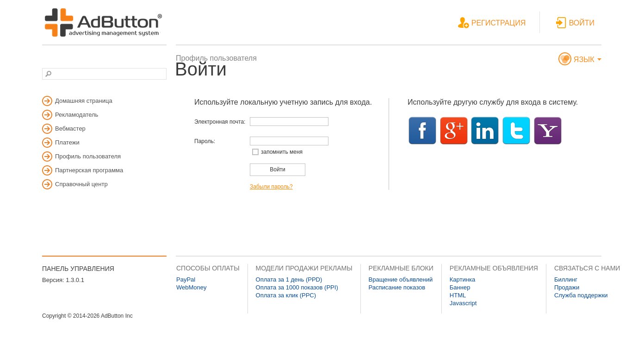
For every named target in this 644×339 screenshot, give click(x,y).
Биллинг (566, 279)
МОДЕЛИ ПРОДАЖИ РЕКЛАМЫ (304, 268)
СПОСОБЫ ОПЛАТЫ (208, 268)
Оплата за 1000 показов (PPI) (297, 287)
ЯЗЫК (580, 60)
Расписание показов (397, 287)
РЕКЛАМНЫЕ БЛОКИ (401, 268)
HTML (458, 295)
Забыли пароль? (271, 187)
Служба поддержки (581, 295)
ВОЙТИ (575, 23)
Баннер (460, 287)
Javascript (463, 303)
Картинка (462, 279)
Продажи (567, 287)
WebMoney (192, 287)
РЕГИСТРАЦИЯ (492, 23)
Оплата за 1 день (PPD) (289, 279)
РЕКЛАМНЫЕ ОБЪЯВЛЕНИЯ (494, 268)
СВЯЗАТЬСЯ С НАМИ (587, 268)
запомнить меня (282, 152)
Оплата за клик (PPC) (286, 295)
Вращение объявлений (401, 279)
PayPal (186, 279)
